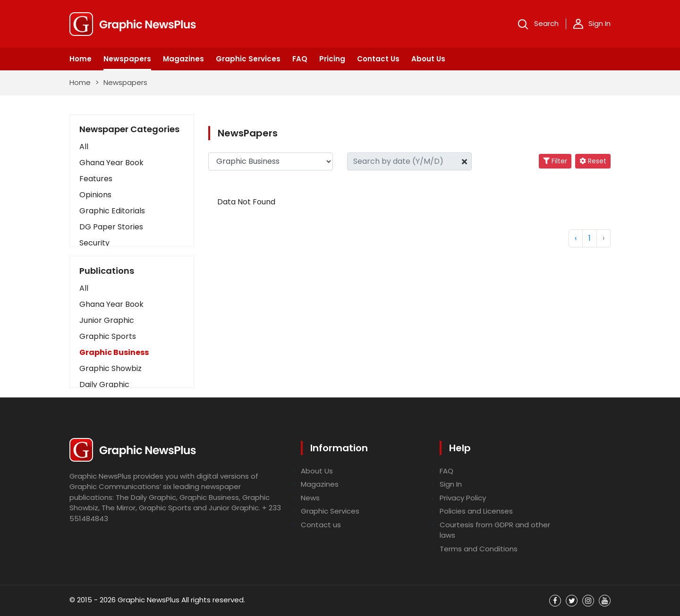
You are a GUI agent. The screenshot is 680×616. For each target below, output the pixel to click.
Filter (555, 161)
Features (96, 179)
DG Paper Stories (111, 227)
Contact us (321, 525)
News (310, 498)
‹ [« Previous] (576, 238)
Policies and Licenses (476, 511)
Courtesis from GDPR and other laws (495, 530)
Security (94, 243)
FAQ (300, 59)
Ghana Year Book (111, 163)
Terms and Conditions (479, 549)
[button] (132, 288)
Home (81, 59)
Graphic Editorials (112, 211)
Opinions (95, 195)
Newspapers (127, 59)
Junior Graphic (107, 320)
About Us (428, 59)
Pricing (332, 59)
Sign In (592, 24)
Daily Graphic (104, 384)
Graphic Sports (108, 336)
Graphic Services (248, 59)
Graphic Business (114, 352)
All (84, 147)
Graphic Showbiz (110, 368)
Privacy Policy (463, 498)
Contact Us (378, 59)
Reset (593, 161)
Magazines (183, 59)
